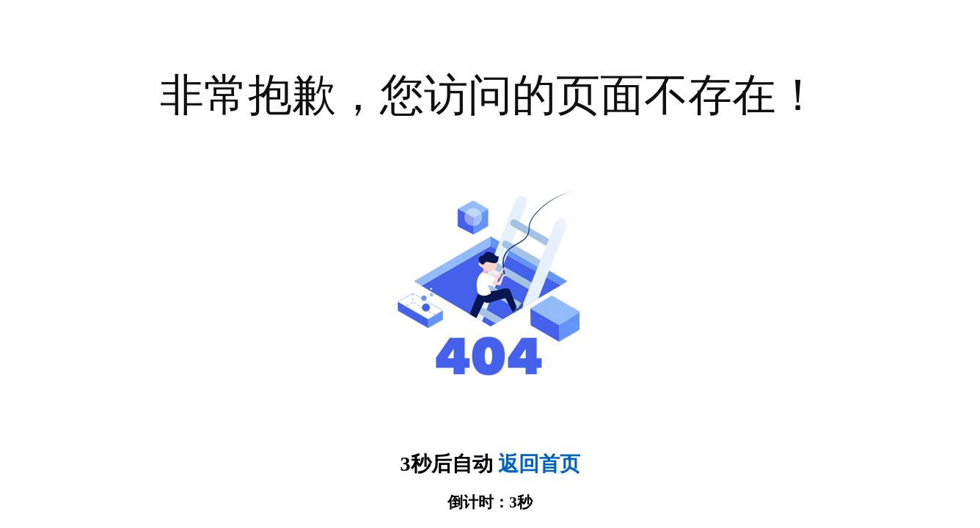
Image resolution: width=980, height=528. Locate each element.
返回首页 (539, 464)
